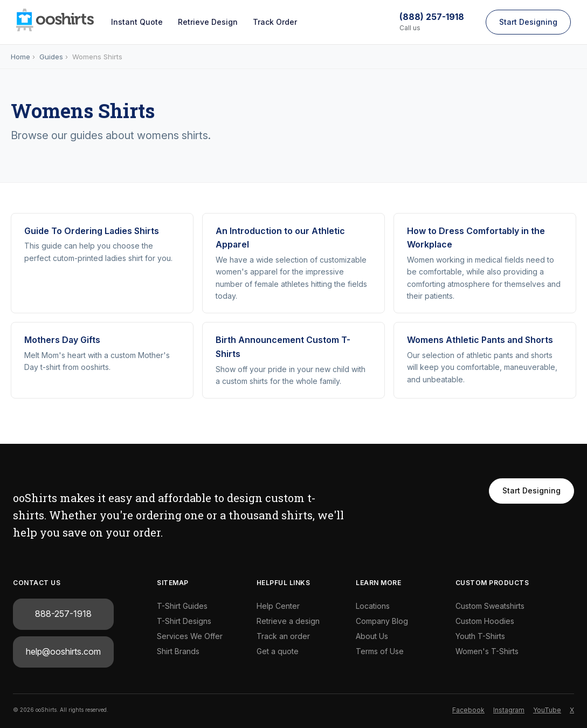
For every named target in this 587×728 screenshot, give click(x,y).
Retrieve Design (208, 22)
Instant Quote (137, 22)
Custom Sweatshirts (490, 606)
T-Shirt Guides (182, 606)
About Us (372, 636)
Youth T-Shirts (480, 636)
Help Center (278, 606)
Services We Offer (190, 636)
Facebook (468, 710)
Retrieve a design (288, 621)
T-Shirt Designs (184, 621)
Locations (373, 606)
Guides (51, 57)
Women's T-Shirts (487, 651)
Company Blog (382, 621)
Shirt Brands (178, 651)
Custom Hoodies (485, 621)
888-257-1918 (63, 614)
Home (20, 57)
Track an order (283, 636)
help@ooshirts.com (63, 651)
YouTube (547, 710)
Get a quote (278, 651)
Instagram (509, 710)
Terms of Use (380, 651)
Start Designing (528, 22)
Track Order (275, 22)
